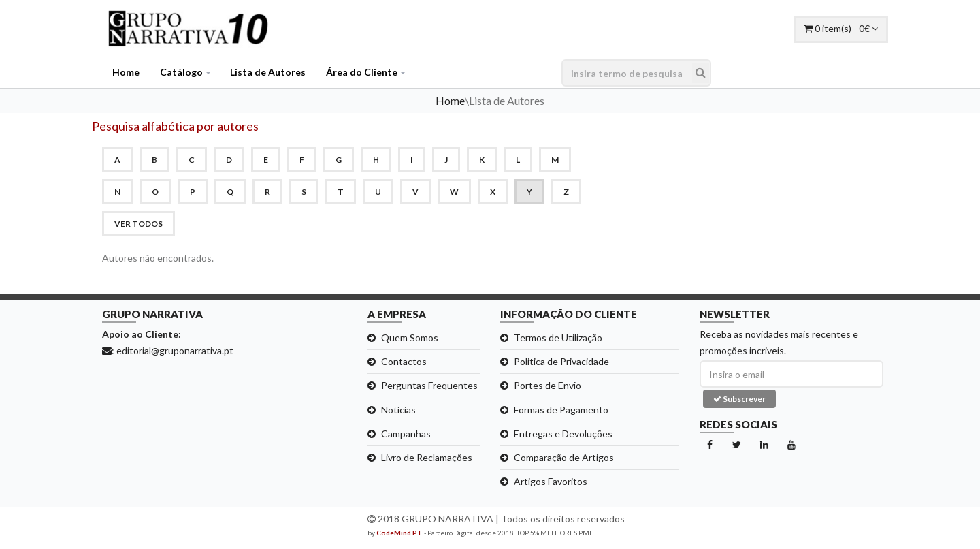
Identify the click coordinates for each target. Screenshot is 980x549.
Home (126, 72)
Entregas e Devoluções (563, 434)
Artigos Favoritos (551, 481)
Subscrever (739, 399)
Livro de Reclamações (427, 457)
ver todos (138, 224)
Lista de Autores (268, 72)
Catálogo (181, 72)
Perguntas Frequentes (429, 385)
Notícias (398, 410)
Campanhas (406, 434)
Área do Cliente (362, 72)
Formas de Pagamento (561, 410)
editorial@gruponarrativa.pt (175, 350)
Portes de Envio (548, 385)
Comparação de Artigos (564, 457)
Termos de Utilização (558, 338)
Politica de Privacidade (561, 361)
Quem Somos (410, 338)
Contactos (404, 361)
